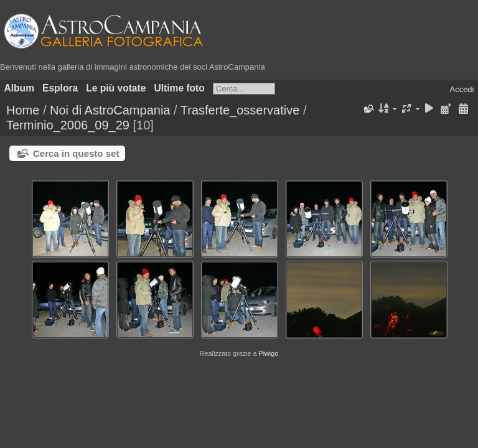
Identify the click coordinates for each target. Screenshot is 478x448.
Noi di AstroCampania (110, 110)
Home (23, 110)
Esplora (60, 88)
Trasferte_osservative (240, 110)
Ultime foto (179, 88)
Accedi (462, 89)
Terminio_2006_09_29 (68, 125)
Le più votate (116, 88)
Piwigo (268, 353)
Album (20, 88)
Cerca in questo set (76, 153)
